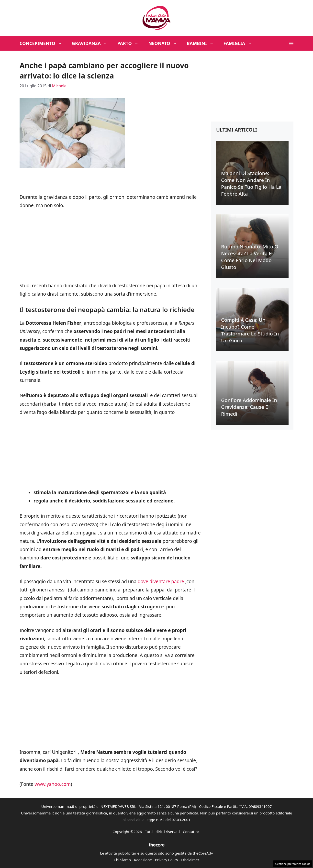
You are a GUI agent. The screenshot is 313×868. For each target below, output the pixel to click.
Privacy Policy (167, 860)
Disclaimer (190, 860)
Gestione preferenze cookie (293, 864)
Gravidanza (92, 43)
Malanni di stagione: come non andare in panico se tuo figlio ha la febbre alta (251, 184)
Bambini (203, 43)
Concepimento (43, 43)
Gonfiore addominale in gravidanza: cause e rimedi (249, 407)
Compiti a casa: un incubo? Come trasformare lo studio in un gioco (250, 330)
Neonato (165, 43)
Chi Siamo (122, 860)
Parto (130, 43)
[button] (291, 43)
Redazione (143, 860)
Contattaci (192, 832)
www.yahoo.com (53, 784)
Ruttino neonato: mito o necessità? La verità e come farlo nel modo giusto (250, 257)
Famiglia (240, 43)
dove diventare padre (162, 581)
